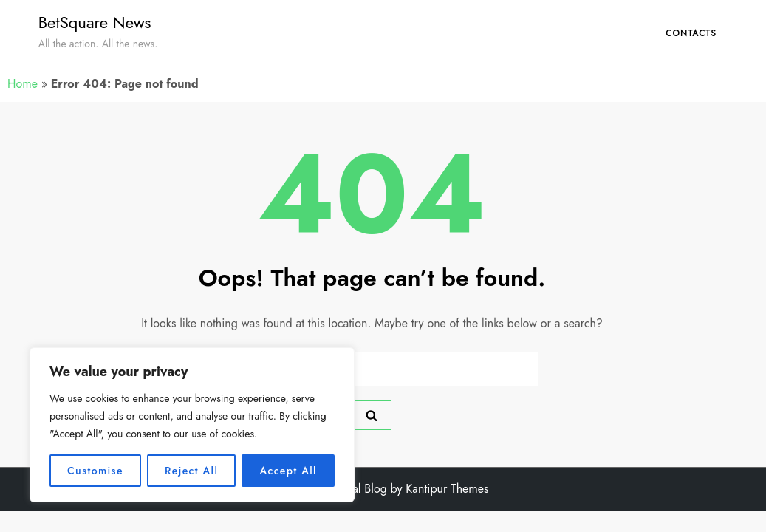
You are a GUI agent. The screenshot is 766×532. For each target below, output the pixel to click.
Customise (95, 471)
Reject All (191, 471)
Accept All (288, 471)
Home (23, 84)
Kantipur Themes (447, 489)
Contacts (691, 33)
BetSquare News (95, 22)
